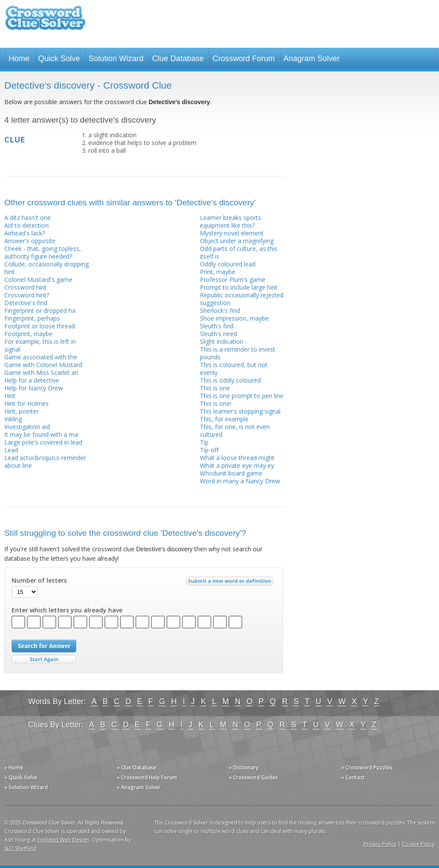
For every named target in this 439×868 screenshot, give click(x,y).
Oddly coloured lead (228, 264)
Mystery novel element (232, 233)
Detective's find (26, 303)
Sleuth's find (217, 326)
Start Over (44, 659)
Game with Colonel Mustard (43, 365)
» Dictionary (244, 768)
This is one (215, 388)
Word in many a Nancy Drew (240, 481)
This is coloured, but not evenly (234, 369)
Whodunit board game (231, 473)
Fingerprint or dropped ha (40, 310)
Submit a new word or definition (231, 583)
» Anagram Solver (139, 787)
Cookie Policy (418, 844)
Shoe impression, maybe (234, 318)
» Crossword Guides (253, 777)
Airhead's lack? (25, 233)
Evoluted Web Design (63, 840)
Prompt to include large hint (239, 287)
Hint (10, 396)
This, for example (224, 419)
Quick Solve (59, 59)
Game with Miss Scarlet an (41, 372)
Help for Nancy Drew (34, 388)
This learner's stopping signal (240, 411)
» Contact (353, 777)
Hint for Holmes (26, 403)
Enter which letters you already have (67, 610)
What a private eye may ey (237, 465)
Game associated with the (41, 357)
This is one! (216, 403)
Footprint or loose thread (40, 326)
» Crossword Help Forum (147, 777)
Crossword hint (25, 287)
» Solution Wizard (26, 787)
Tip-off (209, 450)
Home (19, 59)
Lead (11, 450)
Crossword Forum (244, 59)
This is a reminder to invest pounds (238, 353)
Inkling (13, 419)
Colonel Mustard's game (38, 280)
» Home (14, 768)
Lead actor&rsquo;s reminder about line (45, 462)
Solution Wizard (116, 59)
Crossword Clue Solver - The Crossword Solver (45, 22)
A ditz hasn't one (28, 218)
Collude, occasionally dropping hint (47, 268)
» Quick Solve (21, 777)
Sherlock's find (220, 310)
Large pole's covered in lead (43, 442)
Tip (204, 442)
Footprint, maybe (28, 334)
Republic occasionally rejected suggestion (242, 299)
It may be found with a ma (41, 434)
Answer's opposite (30, 241)
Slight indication (222, 341)
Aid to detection (26, 225)
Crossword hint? (27, 295)
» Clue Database (137, 768)
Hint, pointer (22, 411)
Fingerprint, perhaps (32, 318)
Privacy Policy (380, 844)
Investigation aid (27, 427)
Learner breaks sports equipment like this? (230, 221)
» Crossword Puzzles (367, 768)
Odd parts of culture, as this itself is (239, 252)
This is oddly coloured (230, 380)
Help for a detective (32, 380)
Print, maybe (218, 272)
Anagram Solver (311, 59)
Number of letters (39, 581)
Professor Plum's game (233, 280)
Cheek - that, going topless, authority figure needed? (43, 252)
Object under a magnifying (237, 241)
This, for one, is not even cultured (235, 431)
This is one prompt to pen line (242, 396)
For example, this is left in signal (40, 345)
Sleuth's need (218, 334)
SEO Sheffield (20, 848)
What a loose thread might (237, 458)
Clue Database (178, 59)
